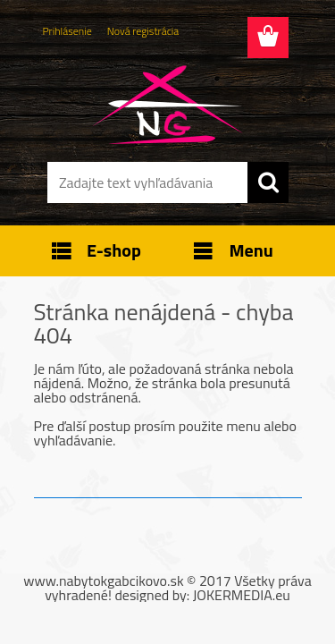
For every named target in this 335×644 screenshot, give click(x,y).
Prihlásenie (67, 31)
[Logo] (167, 105)
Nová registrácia (143, 31)
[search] (268, 182)
